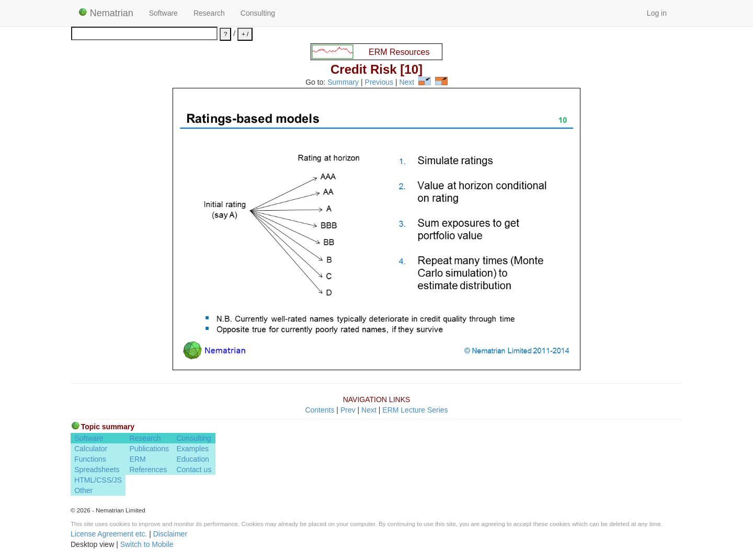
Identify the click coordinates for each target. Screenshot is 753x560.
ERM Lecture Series (415, 410)
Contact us (194, 470)
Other (83, 490)
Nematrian (106, 13)
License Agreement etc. (109, 534)
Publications (150, 449)
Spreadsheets (97, 470)
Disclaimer (170, 534)
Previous (379, 83)
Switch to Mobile (147, 544)
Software (163, 13)
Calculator (91, 449)
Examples (192, 449)
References (149, 470)
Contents (320, 410)
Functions (90, 459)
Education (192, 459)
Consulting (258, 13)
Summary (343, 83)
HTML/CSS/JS (98, 480)
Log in (657, 13)
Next (407, 83)
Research (209, 13)
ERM (138, 459)
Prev (348, 410)
